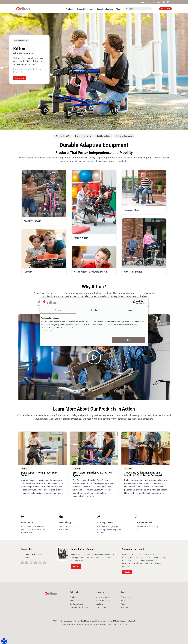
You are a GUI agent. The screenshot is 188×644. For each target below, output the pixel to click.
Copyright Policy (114, 621)
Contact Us (125, 597)
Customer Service (77, 604)
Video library (101, 607)
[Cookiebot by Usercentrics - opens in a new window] (135, 302)
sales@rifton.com (28, 558)
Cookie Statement (128, 621)
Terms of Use (90, 621)
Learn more (20, 78)
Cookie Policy (46, 330)
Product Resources (85, 9)
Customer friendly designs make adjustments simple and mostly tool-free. (109, 530)
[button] (4, 641)
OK (128, 340)
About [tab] (130, 310)
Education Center (104, 9)
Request (76, 566)
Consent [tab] (58, 310)
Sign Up (127, 572)
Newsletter (145, 2)
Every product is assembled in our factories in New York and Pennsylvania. (33, 530)
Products (70, 9)
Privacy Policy (79, 621)
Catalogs (99, 604)
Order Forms (156, 2)
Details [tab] (94, 310)
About (119, 9)
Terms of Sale (101, 621)
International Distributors (80, 607)
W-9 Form (125, 607)
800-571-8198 (165, 9)
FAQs (123, 601)
